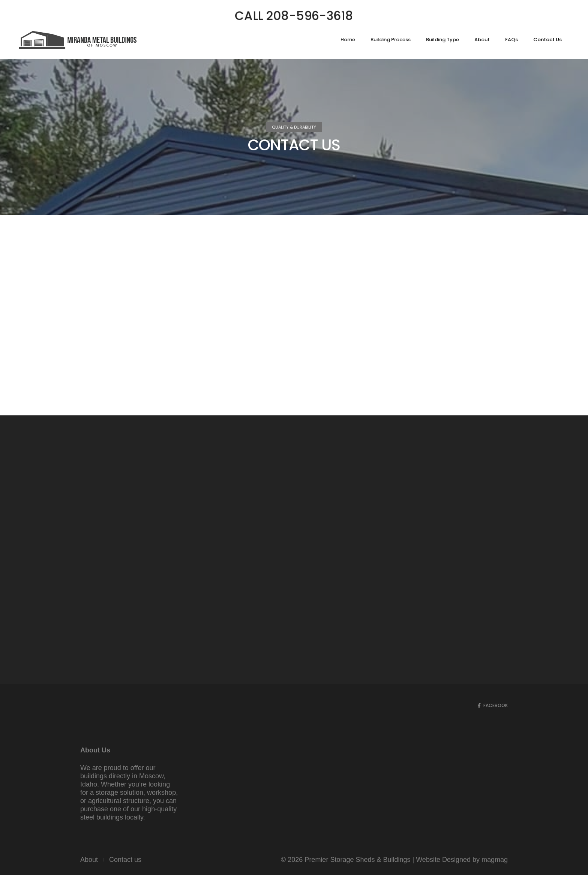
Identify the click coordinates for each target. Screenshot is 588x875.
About (89, 860)
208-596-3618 (104, 316)
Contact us (125, 860)
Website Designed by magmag (462, 860)
